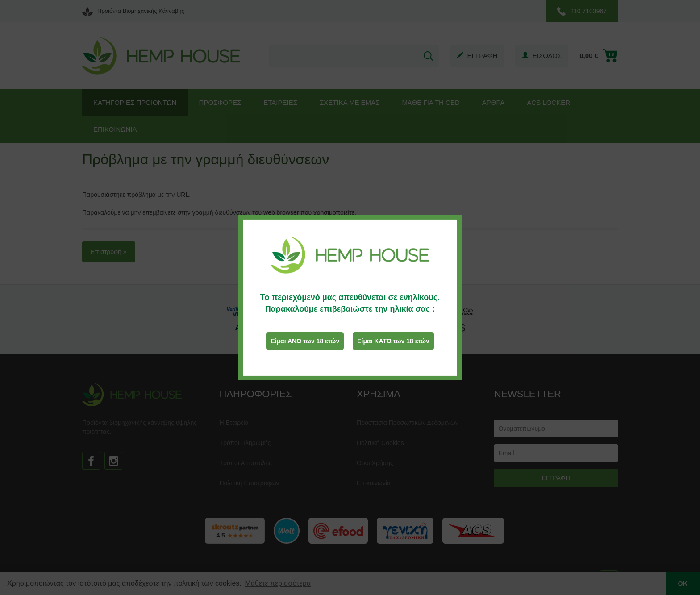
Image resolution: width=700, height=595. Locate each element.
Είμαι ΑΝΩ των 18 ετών (305, 341)
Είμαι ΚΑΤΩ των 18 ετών (393, 341)
